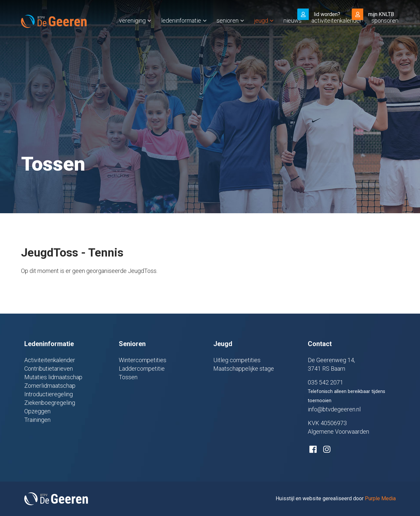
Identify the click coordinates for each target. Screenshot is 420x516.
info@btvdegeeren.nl (334, 409)
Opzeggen (37, 411)
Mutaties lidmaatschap (53, 377)
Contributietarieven (49, 369)
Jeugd (261, 34)
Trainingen (37, 420)
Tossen (128, 377)
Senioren (228, 34)
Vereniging (132, 34)
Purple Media (380, 498)
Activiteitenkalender (336, 34)
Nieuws (293, 34)
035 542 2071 (325, 382)
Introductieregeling (49, 394)
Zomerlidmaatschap (50, 386)
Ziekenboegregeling (50, 403)
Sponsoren (385, 34)
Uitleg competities (237, 360)
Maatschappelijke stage (244, 369)
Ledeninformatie (181, 34)
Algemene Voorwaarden (338, 432)
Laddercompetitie (142, 369)
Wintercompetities (143, 360)
